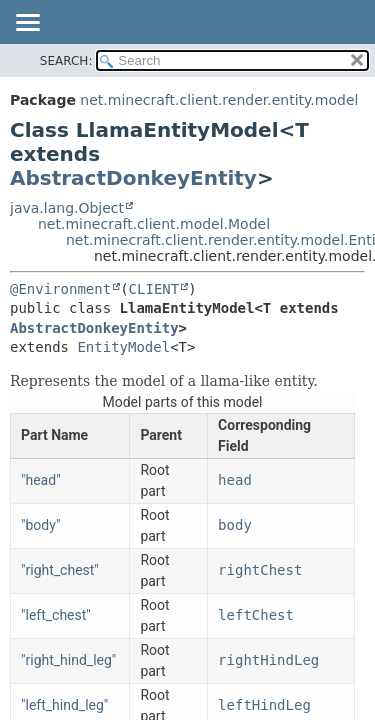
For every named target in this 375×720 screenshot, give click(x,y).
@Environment (60, 289)
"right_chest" (60, 570)
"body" (40, 525)
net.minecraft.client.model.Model (154, 224)
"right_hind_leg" (68, 660)
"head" (41, 480)
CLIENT (154, 289)
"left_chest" (56, 615)
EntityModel (123, 347)
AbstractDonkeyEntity (133, 178)
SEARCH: (66, 61)
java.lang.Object (67, 208)
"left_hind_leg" (64, 705)
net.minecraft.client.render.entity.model (219, 100)
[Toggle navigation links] (27, 24)
